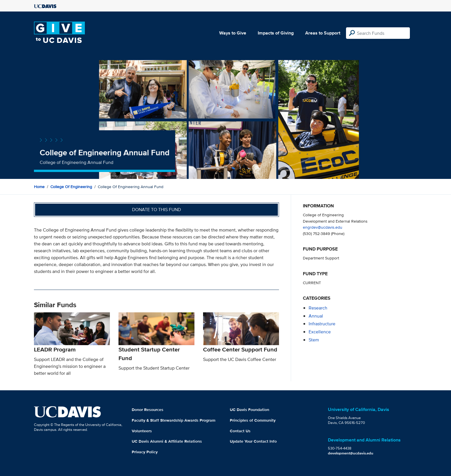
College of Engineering (71, 187)
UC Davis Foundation (250, 410)
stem (314, 340)
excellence (320, 332)
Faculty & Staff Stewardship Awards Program (174, 420)
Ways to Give (233, 33)
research (318, 308)
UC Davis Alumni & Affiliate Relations (167, 441)
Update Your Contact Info (253, 441)
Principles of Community (253, 420)
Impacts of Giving (276, 33)
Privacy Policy (145, 452)
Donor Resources (148, 410)
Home (39, 187)
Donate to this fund (156, 210)
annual (316, 316)
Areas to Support (323, 33)
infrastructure (322, 324)
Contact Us (240, 431)
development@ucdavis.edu (351, 453)
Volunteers (142, 431)
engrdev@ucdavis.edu (323, 227)
